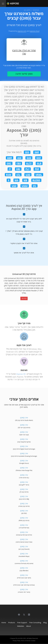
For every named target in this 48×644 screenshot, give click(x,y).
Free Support (22, 623)
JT (10, 169)
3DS (27, 152)
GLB (39, 163)
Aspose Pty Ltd (15, 638)
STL (18, 175)
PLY (28, 169)
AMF (10, 158)
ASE (19, 158)
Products (12, 623)
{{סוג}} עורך (24, 418)
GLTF (29, 163)
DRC (9, 163)
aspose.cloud (35, 31)
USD (14, 186)
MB (25, 180)
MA (17, 180)
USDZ (25, 186)
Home (4, 623)
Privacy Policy (17, 641)
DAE (29, 158)
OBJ (18, 169)
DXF (39, 158)
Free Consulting (35, 623)
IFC (35, 186)
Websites (21, 626)
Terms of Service (26, 641)
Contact (33, 641)
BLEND (36, 180)
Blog (45, 623)
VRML (39, 175)
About (28, 626)
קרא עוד (24, 298)
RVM (9, 175)
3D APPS (27, 10)
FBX (19, 163)
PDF (37, 169)
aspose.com (22, 31)
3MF (37, 152)
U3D (28, 175)
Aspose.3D (21, 374)
